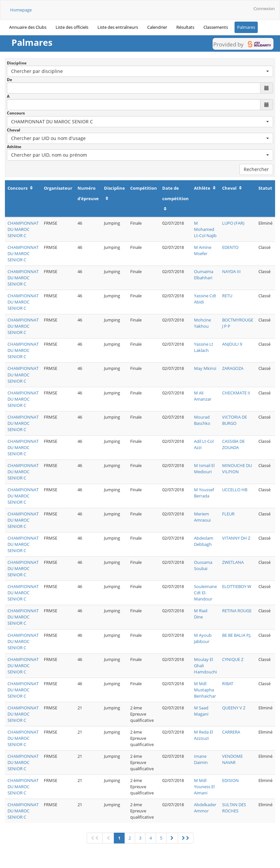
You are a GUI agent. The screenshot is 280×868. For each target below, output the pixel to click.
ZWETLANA (233, 562)
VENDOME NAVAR (232, 759)
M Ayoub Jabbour (203, 638)
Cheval (14, 130)
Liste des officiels (72, 27)
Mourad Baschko (202, 420)
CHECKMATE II (236, 393)
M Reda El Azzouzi (203, 735)
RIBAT (228, 684)
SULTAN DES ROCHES (234, 808)
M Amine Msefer (203, 250)
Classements (216, 27)
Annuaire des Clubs (28, 27)
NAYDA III (231, 271)
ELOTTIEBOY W (237, 586)
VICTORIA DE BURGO (235, 420)
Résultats (185, 27)
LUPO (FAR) (233, 223)
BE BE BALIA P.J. (237, 635)
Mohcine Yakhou (202, 323)
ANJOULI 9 (232, 344)
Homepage (21, 10)
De (9, 80)
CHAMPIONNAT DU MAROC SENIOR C (23, 229)
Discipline (17, 63)
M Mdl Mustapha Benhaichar (205, 690)
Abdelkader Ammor (205, 808)
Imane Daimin (201, 759)
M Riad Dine (201, 614)
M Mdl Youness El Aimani (204, 787)
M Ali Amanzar (203, 396)
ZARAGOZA (233, 368)
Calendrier (157, 27)
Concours (16, 113)
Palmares (246, 27)
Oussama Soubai (203, 565)
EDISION (230, 780)
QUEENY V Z (234, 708)
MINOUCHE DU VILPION (237, 469)
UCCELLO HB (235, 490)
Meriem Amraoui (202, 517)
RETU (227, 296)
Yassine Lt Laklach (204, 347)
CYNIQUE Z (233, 659)
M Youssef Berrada (204, 493)
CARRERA (231, 732)
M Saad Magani (201, 711)
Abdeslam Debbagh (204, 541)
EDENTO (230, 247)
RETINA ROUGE (237, 611)
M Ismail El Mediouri (204, 469)
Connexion (264, 9)
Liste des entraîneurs (118, 27)
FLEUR (228, 514)
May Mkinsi (205, 368)
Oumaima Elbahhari (204, 275)
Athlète (14, 147)
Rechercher (256, 169)
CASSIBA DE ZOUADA (233, 444)
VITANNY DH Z (236, 538)
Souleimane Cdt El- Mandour (205, 593)
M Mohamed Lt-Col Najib (205, 229)
